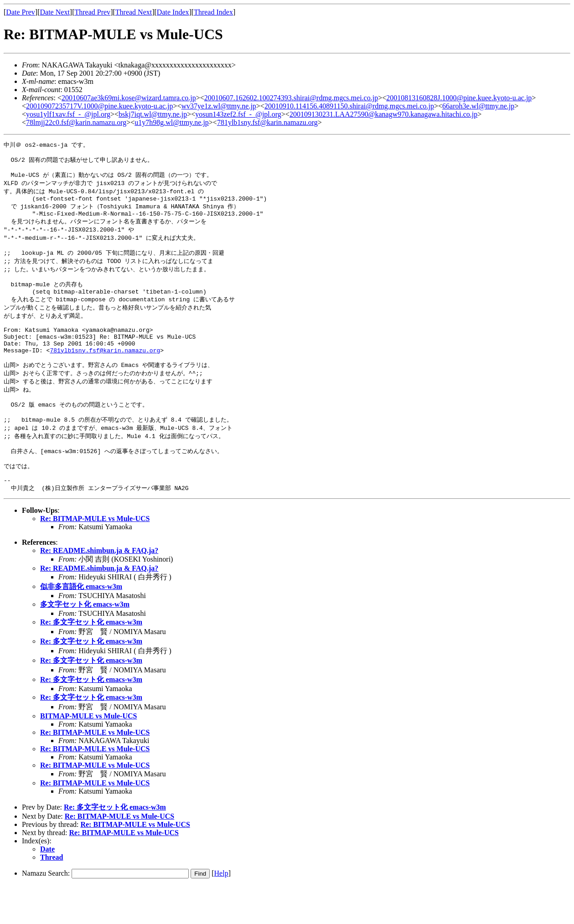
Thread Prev (92, 12)
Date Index (173, 12)
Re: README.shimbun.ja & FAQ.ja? (99, 589)
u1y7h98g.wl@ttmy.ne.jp (172, 122)
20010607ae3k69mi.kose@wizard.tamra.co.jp (129, 98)
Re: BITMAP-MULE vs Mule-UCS (95, 557)
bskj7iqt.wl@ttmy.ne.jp (153, 114)
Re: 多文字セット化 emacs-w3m (91, 660)
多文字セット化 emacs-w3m (85, 643)
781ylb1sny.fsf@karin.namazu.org (267, 122)
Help (221, 911)
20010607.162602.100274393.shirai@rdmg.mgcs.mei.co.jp (291, 98)
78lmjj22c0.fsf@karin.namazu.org (76, 122)
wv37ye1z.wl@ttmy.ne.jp (218, 106)
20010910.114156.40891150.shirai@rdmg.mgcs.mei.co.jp (349, 106)
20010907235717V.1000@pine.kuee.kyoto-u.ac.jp (99, 106)
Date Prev (21, 12)
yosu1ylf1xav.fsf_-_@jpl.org (68, 114)
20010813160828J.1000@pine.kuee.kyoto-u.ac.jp (459, 98)
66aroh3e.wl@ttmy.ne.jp (478, 106)
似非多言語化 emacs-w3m (81, 625)
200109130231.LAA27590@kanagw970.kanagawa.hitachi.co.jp (383, 114)
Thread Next (134, 12)
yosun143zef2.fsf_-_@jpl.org (238, 114)
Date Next (55, 12)
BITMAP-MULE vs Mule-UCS (88, 754)
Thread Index (213, 12)
